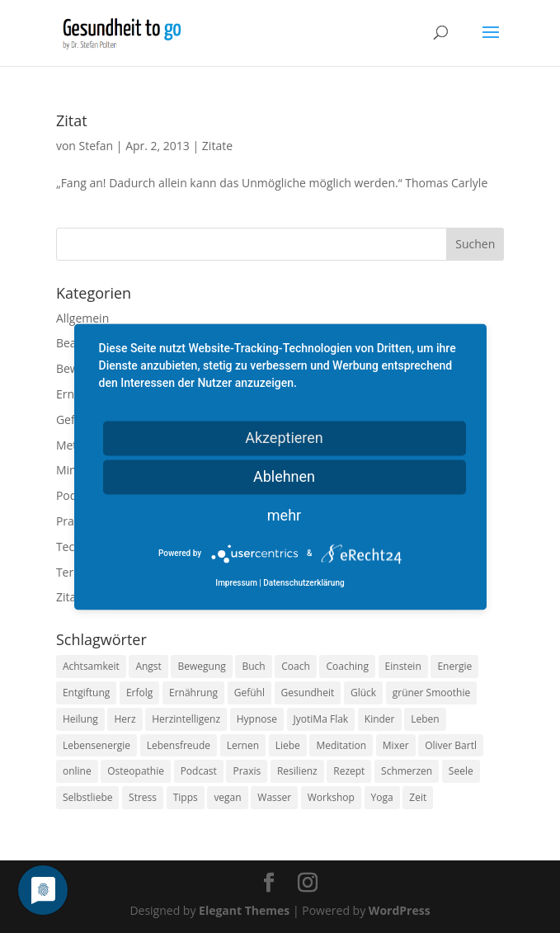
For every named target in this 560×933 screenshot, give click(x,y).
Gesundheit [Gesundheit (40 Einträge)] (308, 693)
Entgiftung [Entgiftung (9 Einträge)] (86, 693)
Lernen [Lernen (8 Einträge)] (243, 745)
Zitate (217, 146)
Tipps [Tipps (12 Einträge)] (186, 797)
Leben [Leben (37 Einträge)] (425, 719)
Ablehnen (284, 476)
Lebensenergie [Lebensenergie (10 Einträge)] (96, 745)
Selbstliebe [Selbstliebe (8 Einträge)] (88, 797)
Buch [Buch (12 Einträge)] (253, 666)
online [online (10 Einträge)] (77, 771)
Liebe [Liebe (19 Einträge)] (288, 745)
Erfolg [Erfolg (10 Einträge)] (139, 693)
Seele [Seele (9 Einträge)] (461, 771)
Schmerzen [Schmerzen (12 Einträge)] (407, 771)
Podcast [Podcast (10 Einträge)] (199, 771)
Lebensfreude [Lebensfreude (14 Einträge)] (179, 745)
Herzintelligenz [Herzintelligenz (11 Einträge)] (186, 719)
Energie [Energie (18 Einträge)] (454, 666)
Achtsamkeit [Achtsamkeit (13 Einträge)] (91, 666)
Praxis (72, 521)
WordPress (400, 910)
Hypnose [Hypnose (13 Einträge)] (257, 719)
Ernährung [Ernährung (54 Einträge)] (193, 693)
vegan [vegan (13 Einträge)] (227, 797)
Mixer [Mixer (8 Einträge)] (396, 745)
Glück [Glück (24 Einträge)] (363, 693)
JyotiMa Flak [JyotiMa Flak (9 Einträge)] (321, 719)
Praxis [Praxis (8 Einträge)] (247, 771)
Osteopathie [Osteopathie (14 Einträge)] (136, 771)
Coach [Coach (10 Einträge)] (296, 666)
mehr (284, 515)
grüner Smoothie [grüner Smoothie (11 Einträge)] (431, 693)
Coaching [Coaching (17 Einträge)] (347, 666)
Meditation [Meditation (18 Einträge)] (341, 745)
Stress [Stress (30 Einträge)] (143, 797)
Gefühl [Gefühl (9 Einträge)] (249, 693)
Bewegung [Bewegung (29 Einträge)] (201, 666)
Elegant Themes (244, 910)
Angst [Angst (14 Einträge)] (148, 666)
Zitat (72, 120)
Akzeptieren (284, 438)
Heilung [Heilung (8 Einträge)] (80, 719)
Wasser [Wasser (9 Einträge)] (274, 797)
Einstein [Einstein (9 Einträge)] (403, 666)
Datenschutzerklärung (304, 583)
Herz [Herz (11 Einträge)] (125, 719)
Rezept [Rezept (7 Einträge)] (349, 771)
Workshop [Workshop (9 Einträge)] (331, 797)
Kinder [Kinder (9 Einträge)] (380, 719)
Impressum (236, 583)
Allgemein (82, 318)
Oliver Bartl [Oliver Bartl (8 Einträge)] (451, 745)
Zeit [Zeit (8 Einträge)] (418, 797)
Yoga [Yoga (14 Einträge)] (382, 797)
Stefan (96, 146)
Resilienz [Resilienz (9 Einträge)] (297, 771)
